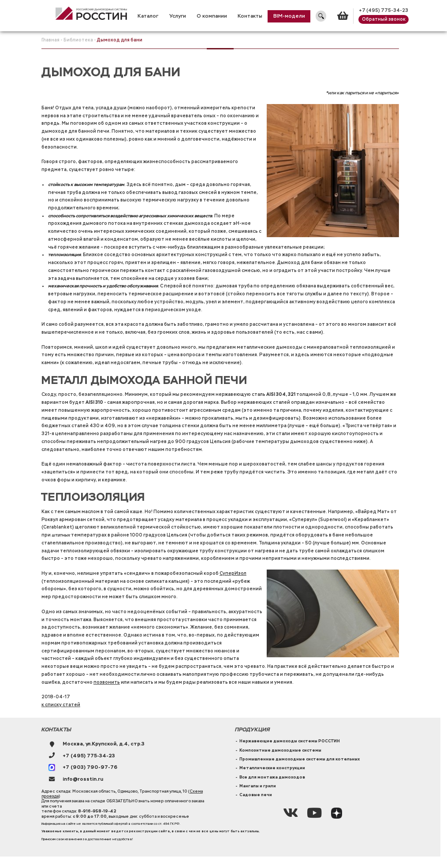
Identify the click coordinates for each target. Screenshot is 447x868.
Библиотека (78, 40)
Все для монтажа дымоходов (272, 777)
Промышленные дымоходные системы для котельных (300, 759)
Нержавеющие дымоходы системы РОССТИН (290, 741)
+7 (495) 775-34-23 (384, 10)
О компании (212, 16)
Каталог (148, 16)
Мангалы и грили (258, 786)
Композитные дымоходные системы (280, 750)
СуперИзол (233, 573)
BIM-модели (289, 16)
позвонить (107, 682)
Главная (50, 40)
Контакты (250, 16)
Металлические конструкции (272, 768)
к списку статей (61, 705)
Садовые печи (256, 795)
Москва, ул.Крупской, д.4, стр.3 (104, 744)
